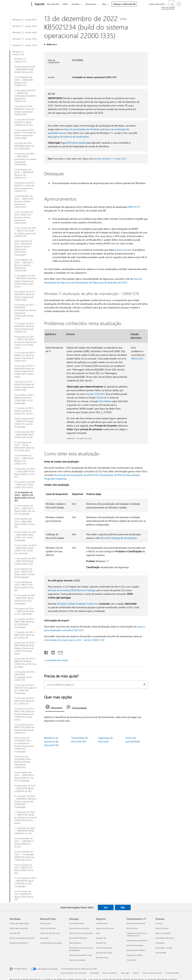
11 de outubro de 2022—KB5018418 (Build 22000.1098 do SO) (25, 561)
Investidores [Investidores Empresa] (160, 943)
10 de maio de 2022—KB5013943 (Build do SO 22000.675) (25, 701)
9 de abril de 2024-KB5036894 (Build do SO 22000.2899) (24, 146)
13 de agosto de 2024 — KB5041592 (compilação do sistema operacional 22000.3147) (25, 96)
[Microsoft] (20, 4)
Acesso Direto (124, 250)
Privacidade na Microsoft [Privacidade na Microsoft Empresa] (165, 938)
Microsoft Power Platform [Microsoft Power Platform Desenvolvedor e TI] (136, 950)
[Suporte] (39, 4)
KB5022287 (137, 358)
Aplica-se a (51, 44)
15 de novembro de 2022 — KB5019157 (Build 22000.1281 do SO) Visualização (25, 510)
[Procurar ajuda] (171, 4)
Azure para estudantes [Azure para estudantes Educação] (77, 960)
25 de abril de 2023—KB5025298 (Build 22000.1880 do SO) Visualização (25, 399)
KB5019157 (134, 207)
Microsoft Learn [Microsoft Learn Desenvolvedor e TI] (132, 928)
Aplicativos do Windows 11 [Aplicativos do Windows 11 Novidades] (19, 943)
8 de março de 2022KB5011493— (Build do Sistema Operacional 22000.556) (23, 762)
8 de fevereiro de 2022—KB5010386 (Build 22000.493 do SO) (25, 788)
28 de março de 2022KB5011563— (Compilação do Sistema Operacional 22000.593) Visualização (24, 745)
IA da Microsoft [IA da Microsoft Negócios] (102, 923)
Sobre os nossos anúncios (152, 973)
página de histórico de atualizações (70, 137)
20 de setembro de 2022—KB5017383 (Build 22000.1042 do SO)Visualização (25, 573)
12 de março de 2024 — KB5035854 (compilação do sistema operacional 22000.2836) (25, 159)
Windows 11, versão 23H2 (25, 39)
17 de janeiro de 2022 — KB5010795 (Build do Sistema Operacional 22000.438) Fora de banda (25, 818)
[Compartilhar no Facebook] (46, 652)
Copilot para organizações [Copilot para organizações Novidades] (19, 923)
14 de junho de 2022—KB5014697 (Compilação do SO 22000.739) (25, 676)
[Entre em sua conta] (179, 4)
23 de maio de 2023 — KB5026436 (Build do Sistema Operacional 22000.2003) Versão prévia (25, 371)
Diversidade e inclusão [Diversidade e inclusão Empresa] (164, 948)
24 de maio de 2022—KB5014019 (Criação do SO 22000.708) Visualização (25, 689)
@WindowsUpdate (76, 143)
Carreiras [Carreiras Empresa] (159, 923)
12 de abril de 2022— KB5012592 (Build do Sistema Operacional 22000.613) (25, 729)
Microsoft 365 (53, 4)
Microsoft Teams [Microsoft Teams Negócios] (102, 958)
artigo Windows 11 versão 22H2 (111, 159)
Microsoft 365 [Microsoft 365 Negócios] (101, 943)
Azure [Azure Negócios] (98, 933)
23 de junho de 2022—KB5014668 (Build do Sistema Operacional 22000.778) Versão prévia (25, 648)
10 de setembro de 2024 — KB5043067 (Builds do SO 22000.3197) (24, 81)
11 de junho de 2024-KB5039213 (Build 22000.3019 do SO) (25, 122)
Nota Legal (125, 973)
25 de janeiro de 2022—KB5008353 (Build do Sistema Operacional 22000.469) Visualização (25, 801)
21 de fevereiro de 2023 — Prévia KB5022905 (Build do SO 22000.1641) (24, 446)
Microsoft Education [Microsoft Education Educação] (76, 923)
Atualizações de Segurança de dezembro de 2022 (101, 282)
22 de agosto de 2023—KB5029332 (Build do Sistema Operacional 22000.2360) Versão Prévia (25, 281)
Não (123, 907)
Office (65, 4)
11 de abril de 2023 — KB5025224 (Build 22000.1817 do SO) (25, 411)
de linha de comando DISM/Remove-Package (72, 590)
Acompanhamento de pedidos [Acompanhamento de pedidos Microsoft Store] (51, 943)
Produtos (76, 4)
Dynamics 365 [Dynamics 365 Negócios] (101, 938)
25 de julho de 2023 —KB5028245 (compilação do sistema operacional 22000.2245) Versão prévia (25, 311)
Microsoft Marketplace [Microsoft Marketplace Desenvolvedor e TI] (135, 945)
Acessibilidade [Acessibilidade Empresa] (161, 953)
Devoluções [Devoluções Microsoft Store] (44, 938)
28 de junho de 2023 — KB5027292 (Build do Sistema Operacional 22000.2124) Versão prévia (25, 342)
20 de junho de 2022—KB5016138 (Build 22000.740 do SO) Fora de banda (25, 663)
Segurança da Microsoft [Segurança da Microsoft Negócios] (105, 928)
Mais (104, 4)
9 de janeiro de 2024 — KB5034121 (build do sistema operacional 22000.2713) (25, 187)
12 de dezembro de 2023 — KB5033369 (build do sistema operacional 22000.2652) (24, 202)
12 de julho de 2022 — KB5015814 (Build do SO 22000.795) (25, 635)
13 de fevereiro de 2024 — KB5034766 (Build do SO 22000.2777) (24, 174)
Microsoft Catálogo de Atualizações (118, 538)
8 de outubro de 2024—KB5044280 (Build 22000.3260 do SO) (25, 69)
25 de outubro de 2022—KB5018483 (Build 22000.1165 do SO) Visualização (25, 536)
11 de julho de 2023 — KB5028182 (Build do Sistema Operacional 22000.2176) (25, 328)
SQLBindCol (103, 397)
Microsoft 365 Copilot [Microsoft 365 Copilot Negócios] (104, 953)
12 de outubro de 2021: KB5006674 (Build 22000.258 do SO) (24, 895)
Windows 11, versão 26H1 (25, 20)
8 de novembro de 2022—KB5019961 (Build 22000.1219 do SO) (25, 523)
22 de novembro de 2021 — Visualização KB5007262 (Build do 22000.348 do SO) (24, 856)
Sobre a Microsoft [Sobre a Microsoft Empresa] (162, 928)
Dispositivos (91, 4)
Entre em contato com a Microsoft (73, 973)
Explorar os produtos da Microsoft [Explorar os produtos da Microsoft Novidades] (22, 938)
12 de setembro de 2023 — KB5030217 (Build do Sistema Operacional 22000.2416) (24, 265)
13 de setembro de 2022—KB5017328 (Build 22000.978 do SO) (24, 586)
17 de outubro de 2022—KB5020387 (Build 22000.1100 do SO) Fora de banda (25, 549)
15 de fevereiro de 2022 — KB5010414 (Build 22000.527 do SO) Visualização (24, 777)
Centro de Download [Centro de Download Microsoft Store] (48, 928)
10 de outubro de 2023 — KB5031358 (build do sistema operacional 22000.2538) (25, 232)
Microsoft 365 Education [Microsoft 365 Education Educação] (78, 938)
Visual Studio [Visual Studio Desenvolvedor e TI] (131, 960)
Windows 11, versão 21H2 (18, 53)
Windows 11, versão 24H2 (25, 32)
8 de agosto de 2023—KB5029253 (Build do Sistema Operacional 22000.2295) (25, 296)
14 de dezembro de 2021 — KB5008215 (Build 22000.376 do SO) (24, 843)
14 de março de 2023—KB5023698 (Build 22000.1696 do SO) (24, 435)
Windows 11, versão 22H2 (25, 45)
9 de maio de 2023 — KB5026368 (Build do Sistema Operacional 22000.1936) (25, 386)
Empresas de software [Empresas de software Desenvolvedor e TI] (135, 955)
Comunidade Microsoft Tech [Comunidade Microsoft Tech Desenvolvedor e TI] (137, 940)
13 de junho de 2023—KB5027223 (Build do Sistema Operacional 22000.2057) (25, 357)
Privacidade (94, 973)
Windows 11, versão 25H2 (25, 26)
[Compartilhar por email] (59, 652)
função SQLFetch (96, 394)
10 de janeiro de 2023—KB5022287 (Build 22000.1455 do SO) (25, 485)
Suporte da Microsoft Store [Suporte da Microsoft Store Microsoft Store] (50, 933)
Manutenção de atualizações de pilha (73, 475)
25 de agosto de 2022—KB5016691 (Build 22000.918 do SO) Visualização (25, 599)
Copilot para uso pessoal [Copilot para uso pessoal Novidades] (19, 928)
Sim (106, 907)
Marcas (136, 973)
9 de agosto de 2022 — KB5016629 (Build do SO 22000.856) (24, 611)
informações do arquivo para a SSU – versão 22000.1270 (74, 640)
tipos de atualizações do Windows (82, 129)
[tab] (55, 708)
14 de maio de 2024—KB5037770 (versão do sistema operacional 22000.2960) (25, 134)
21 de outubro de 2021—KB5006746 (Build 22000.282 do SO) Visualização (25, 882)
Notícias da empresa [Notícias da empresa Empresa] (163, 933)
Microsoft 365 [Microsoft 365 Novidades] (15, 933)
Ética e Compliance (110, 973)
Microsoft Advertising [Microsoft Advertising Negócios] (104, 948)
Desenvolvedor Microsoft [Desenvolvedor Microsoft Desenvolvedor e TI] (136, 923)
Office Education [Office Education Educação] (75, 943)
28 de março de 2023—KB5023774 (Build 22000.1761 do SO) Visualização (24, 423)
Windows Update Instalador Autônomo (78, 604)
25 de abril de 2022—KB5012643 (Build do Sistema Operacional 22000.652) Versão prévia (25, 714)
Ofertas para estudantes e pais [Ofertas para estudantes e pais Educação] (80, 955)
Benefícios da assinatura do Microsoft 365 (51, 741)
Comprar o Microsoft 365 (124, 4)
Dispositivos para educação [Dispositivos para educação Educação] (79, 928)
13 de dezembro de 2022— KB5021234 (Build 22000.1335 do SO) (25, 496)
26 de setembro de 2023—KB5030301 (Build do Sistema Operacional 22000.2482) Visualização (23, 248)
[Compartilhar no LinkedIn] (52, 652)
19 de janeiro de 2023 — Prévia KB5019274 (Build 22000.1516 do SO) (25, 473)
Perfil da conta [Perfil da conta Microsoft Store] (45, 923)
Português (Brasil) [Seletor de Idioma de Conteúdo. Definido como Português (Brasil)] (21, 968)
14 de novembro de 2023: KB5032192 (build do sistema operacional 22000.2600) (24, 217)
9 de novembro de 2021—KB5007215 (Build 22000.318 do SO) (24, 869)
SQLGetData (105, 401)
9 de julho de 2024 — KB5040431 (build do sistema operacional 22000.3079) (25, 110)
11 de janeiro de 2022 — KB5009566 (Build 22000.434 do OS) (25, 831)
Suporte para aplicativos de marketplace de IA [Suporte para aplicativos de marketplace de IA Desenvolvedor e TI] (137, 934)
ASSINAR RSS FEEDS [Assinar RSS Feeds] (57, 660)
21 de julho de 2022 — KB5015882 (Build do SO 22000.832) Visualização (25, 623)
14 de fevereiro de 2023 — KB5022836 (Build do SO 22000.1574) (24, 460)
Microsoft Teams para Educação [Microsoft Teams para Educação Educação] (81, 933)
